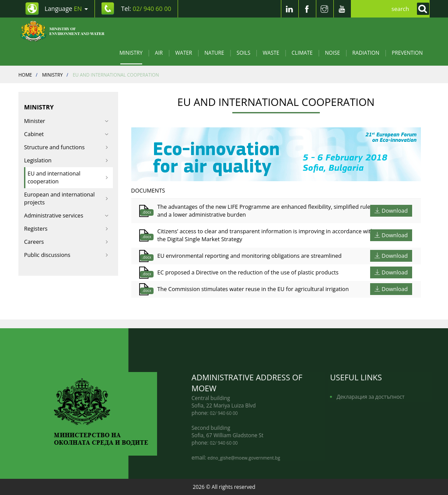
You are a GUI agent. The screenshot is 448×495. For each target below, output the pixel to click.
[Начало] (67, 31)
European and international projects (66, 198)
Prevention (407, 53)
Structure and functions (66, 147)
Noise (332, 53)
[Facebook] (307, 9)
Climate (302, 53)
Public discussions (66, 255)
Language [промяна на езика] (66, 9)
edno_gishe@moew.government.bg (244, 458)
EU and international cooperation (68, 177)
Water (184, 53)
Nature (214, 53)
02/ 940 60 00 (224, 413)
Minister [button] (66, 121)
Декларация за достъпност (370, 397)
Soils (243, 53)
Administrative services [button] (66, 216)
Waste (271, 53)
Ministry (131, 53)
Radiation (366, 53)
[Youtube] (342, 9)
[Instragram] (325, 9)
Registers (66, 229)
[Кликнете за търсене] (421, 9)
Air (159, 53)
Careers (66, 242)
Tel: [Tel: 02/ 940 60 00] (146, 9)
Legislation (66, 160)
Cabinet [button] (66, 134)
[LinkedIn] (290, 9)
